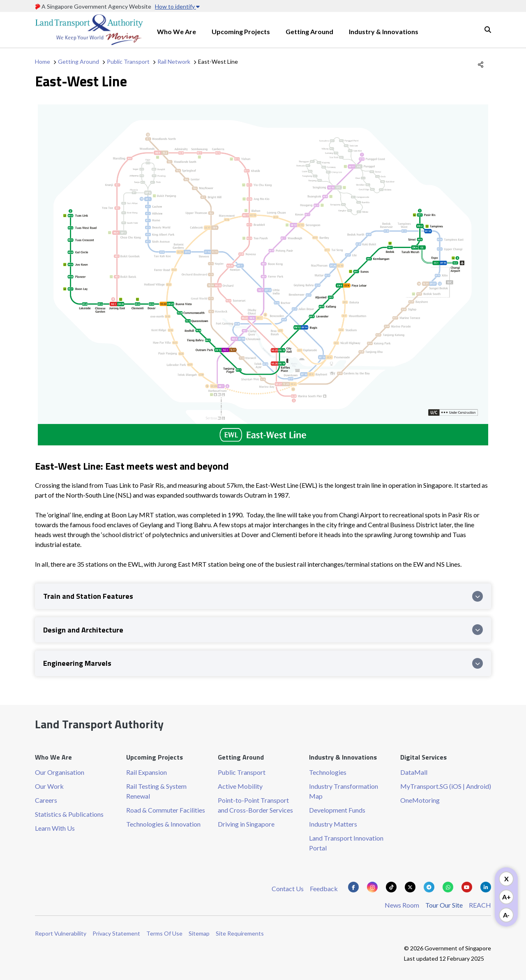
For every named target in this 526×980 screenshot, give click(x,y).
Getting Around (309, 31)
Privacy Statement (116, 933)
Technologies (328, 772)
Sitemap (199, 933)
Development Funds (337, 810)
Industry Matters (333, 824)
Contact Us (288, 888)
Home (43, 61)
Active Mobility (240, 786)
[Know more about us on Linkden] (486, 887)
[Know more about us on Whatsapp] (448, 887)
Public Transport (128, 61)
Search (488, 30)
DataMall (414, 772)
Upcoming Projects (241, 31)
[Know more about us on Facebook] (353, 887)
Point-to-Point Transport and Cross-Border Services (255, 805)
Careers (46, 800)
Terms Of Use (164, 933)
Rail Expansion (146, 772)
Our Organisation (60, 772)
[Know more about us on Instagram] (372, 887)
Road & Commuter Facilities (166, 810)
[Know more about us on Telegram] (429, 887)
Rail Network (174, 61)
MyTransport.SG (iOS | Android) (446, 786)
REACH (480, 905)
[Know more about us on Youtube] (467, 887)
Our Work (49, 786)
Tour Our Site (444, 905)
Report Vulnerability (61, 933)
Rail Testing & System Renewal (156, 791)
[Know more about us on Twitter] (410, 887)
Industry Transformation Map (344, 791)
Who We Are (176, 31)
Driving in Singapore (246, 824)
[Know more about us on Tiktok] (391, 887)
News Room (402, 905)
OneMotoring (420, 800)
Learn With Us (55, 828)
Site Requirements (240, 933)
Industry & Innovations (384, 31)
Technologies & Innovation (163, 824)
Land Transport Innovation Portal (346, 843)
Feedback (324, 888)
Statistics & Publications (69, 814)
